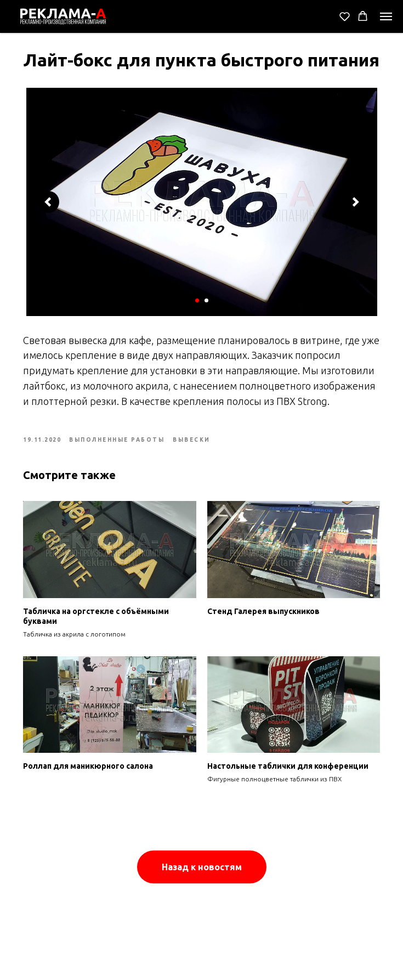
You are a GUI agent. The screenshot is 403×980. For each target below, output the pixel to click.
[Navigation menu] (386, 16)
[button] (345, 16)
